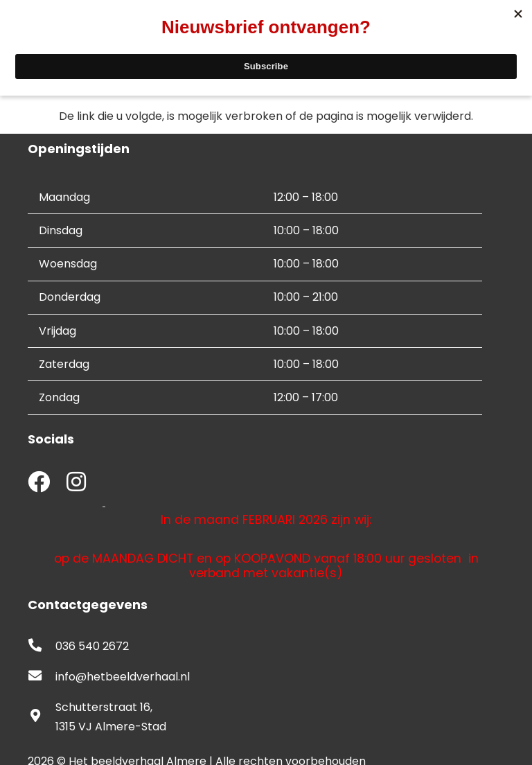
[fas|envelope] (42, 677)
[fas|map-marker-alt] (42, 717)
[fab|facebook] (39, 483)
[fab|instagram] (76, 483)
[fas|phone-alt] (42, 647)
